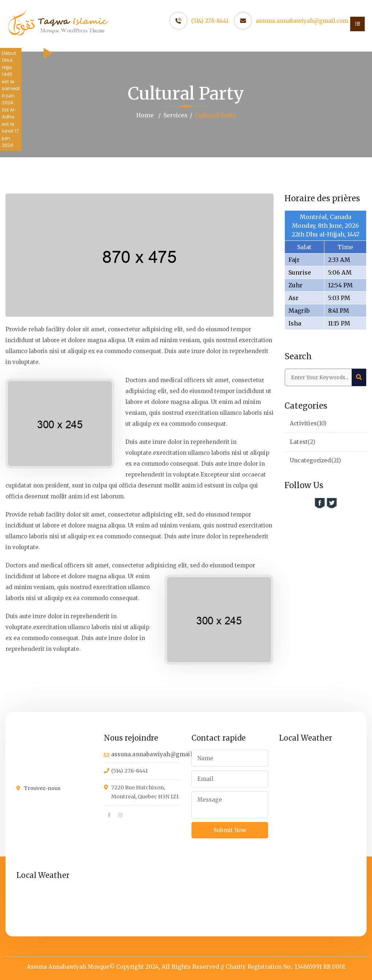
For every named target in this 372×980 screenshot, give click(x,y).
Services (175, 115)
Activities (303, 423)
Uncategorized (311, 460)
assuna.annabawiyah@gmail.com (302, 21)
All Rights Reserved (190, 966)
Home (145, 115)
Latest (299, 442)
